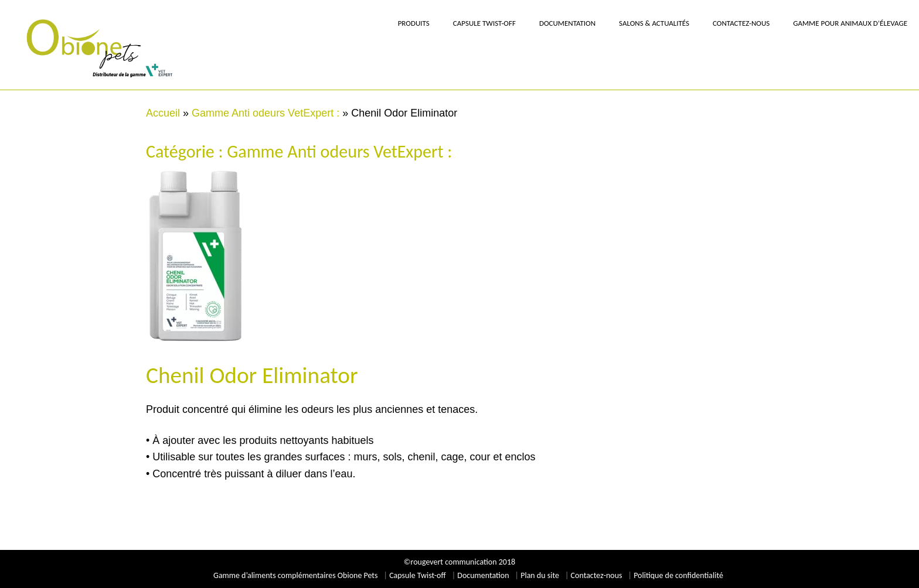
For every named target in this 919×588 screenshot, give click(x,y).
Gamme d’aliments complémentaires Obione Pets (295, 575)
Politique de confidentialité (678, 575)
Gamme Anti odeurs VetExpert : (266, 113)
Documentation (483, 575)
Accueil (163, 113)
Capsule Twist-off (418, 575)
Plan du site (540, 575)
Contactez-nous (597, 575)
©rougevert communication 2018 (459, 562)
